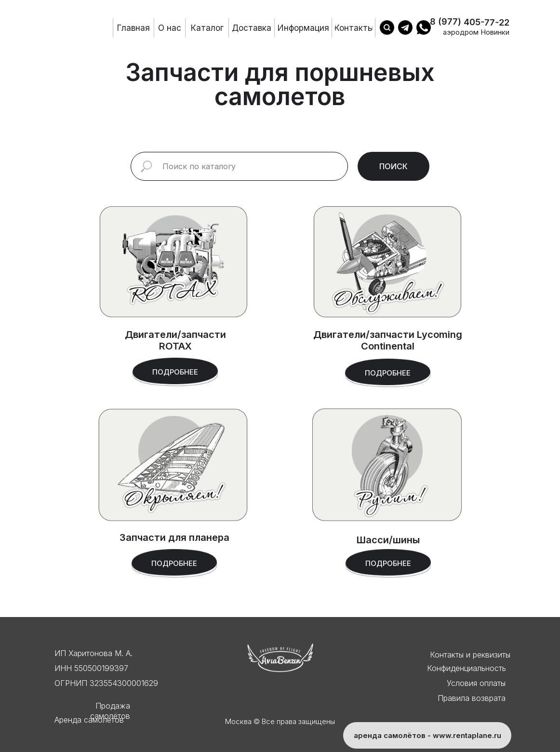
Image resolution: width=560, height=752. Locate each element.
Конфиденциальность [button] (467, 668)
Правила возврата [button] (472, 698)
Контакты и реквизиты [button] (470, 655)
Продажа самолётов (110, 711)
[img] (387, 465)
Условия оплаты (476, 683)
